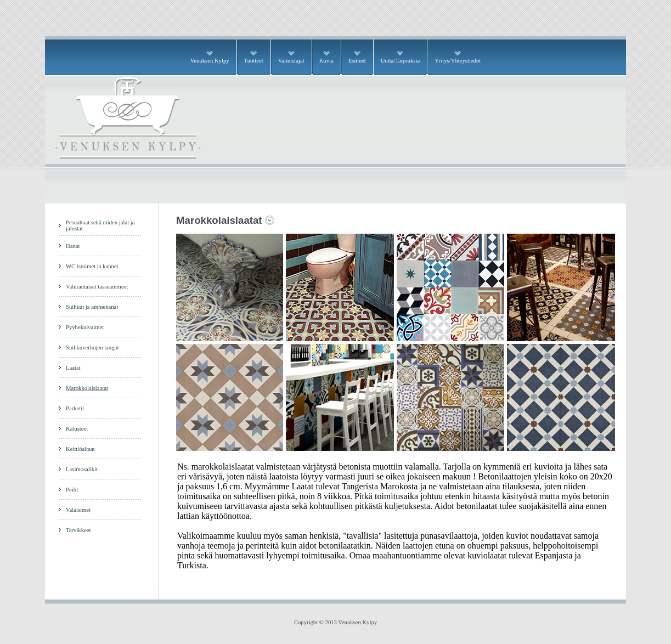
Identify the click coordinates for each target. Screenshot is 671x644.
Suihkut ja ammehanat (92, 307)
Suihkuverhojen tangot (92, 348)
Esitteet (357, 61)
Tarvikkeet (78, 530)
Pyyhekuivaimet (85, 327)
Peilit (72, 490)
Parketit (75, 408)
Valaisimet (78, 510)
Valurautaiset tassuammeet (97, 287)
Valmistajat (291, 61)
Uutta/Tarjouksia (400, 61)
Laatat (73, 368)
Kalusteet (77, 429)
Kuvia (326, 61)
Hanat (73, 246)
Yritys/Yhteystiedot (458, 61)
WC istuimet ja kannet (92, 266)
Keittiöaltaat (80, 449)
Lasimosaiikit (82, 469)
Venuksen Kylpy (210, 61)
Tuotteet (254, 61)
